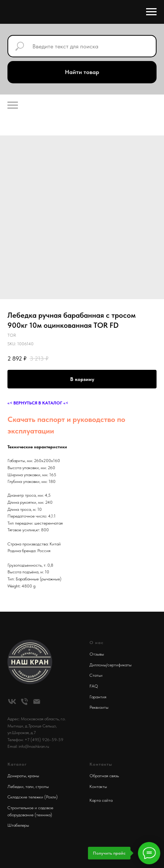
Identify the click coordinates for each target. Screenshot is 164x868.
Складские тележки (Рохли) (33, 797)
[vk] (12, 702)
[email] (37, 702)
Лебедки (15, 787)
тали (29, 787)
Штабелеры (18, 825)
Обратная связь (104, 776)
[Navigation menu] (151, 12)
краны (34, 776)
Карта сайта (101, 800)
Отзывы (97, 654)
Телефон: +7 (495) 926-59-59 (35, 740)
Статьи (96, 675)
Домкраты (17, 776)
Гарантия (98, 697)
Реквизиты (99, 707)
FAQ (94, 686)
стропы (42, 787)
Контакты (98, 787)
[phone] (24, 702)
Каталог (17, 764)
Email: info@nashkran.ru (28, 746)
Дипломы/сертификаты (111, 665)
